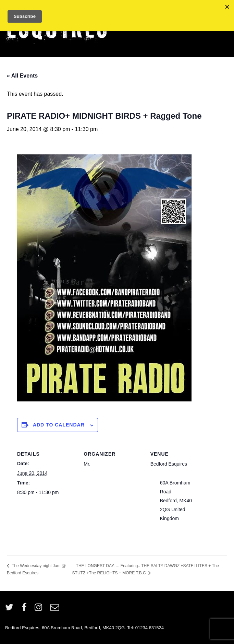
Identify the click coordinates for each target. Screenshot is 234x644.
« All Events (22, 76)
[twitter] (11, 610)
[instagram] (40, 610)
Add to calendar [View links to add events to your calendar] (59, 425)
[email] (56, 610)
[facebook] (26, 610)
